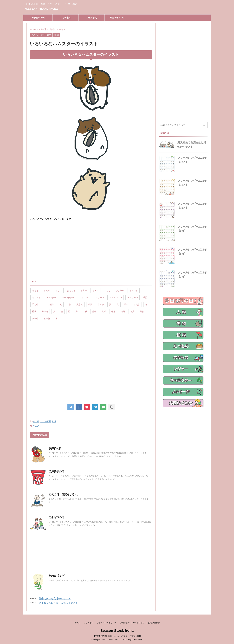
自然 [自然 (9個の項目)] (123, 311)
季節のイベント (118, 18)
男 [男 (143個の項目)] (69, 311)
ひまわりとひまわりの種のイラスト (58, 603)
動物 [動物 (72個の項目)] (90, 304)
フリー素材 (65, 18)
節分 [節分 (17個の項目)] (94, 311)
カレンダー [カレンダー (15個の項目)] (51, 297)
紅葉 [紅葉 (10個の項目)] (104, 311)
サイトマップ (139, 623)
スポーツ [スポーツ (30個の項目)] (100, 297)
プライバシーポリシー (107, 623)
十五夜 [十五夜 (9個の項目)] (101, 304)
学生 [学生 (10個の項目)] (126, 304)
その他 (36, 421)
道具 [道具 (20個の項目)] (132, 311)
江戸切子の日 (56, 471)
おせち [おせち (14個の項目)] (47, 290)
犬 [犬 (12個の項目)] (54, 311)
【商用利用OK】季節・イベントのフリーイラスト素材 (117, 636)
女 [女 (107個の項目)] (118, 304)
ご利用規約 (125, 623)
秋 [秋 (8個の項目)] (86, 311)
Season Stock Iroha (41, 9)
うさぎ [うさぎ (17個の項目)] (35, 290)
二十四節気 (91, 18)
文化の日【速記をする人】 (64, 494)
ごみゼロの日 (56, 517)
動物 (54, 421)
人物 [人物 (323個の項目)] (69, 304)
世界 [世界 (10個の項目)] (145, 297)
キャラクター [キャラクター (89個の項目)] (68, 297)
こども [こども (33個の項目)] (107, 290)
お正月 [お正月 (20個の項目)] (95, 290)
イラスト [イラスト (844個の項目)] (36, 297)
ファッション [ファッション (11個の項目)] (116, 297)
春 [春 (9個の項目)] (146, 304)
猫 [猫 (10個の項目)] (62, 311)
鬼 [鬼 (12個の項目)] (56, 318)
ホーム (77, 623)
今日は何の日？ (39, 18)
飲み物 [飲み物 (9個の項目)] (47, 318)
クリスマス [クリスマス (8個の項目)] (85, 297)
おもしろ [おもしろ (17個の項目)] (71, 290)
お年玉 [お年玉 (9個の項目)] (84, 290)
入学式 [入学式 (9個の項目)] (80, 304)
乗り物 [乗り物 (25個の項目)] (35, 304)
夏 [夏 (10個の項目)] (110, 304)
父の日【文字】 (58, 576)
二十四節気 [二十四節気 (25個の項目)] (49, 304)
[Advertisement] (57, 250)
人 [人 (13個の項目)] (61, 304)
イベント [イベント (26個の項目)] (134, 290)
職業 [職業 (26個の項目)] (113, 311)
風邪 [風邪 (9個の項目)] (142, 311)
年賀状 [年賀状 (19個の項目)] (137, 304)
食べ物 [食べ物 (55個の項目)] (35, 318)
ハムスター (38, 426)
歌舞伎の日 (55, 448)
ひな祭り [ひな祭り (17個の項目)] (120, 290)
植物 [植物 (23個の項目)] (34, 311)
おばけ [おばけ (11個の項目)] (59, 290)
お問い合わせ (154, 623)
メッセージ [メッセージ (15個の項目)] (133, 297)
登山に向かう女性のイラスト (55, 598)
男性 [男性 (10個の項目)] (78, 311)
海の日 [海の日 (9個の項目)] (45, 311)
